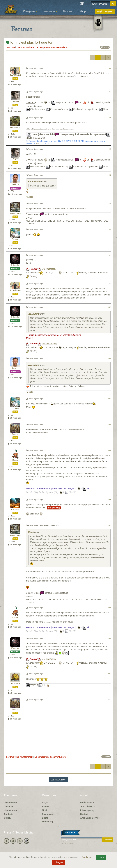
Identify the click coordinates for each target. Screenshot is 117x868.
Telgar (15, 434)
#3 (110, 118)
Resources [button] (50, 11)
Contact (84, 814)
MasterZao (15, 128)
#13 (109, 425)
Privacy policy (87, 810)
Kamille (15, 185)
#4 (110, 149)
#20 (109, 700)
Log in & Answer (58, 780)
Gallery (8, 818)
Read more (87, 857)
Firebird (15, 265)
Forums (67, 11)
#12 (109, 399)
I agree (101, 857)
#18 (109, 638)
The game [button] (30, 11)
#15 (109, 500)
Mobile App (48, 822)
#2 (110, 92)
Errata (45, 818)
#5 (110, 175)
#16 (109, 525)
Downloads (48, 814)
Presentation (10, 803)
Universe (8, 806)
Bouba (15, 460)
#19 (109, 674)
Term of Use (86, 806)
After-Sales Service (90, 818)
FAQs (45, 803)
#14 (109, 450)
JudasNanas (15, 75)
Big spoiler (54, 508)
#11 (109, 358)
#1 (110, 68)
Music (45, 810)
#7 (110, 229)
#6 (110, 204)
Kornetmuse (15, 213)
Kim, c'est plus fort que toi (29, 42)
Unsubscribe (67, 844)
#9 (110, 284)
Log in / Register (105, 11)
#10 (109, 307)
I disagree (58, 862)
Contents (9, 814)
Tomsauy (15, 239)
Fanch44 (15, 102)
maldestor (15, 684)
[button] (83, 4)
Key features (10, 810)
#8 (110, 255)
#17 (109, 608)
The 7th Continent (25, 47)
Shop (83, 11)
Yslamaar (15, 510)
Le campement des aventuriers (51, 47)
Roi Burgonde (34, 182)
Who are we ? (87, 803)
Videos (46, 806)
